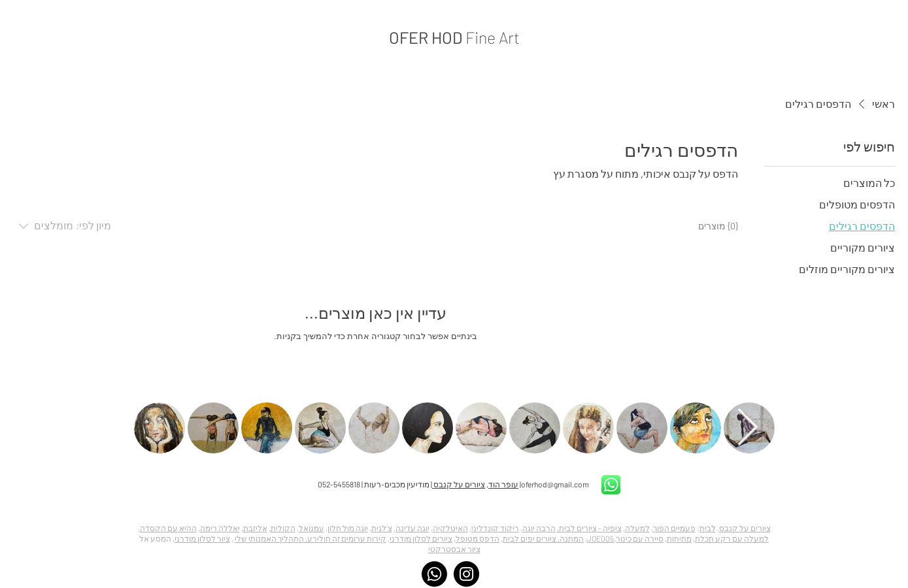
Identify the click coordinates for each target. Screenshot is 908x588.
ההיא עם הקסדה (168, 528)
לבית (708, 528)
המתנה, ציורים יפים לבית (543, 538)
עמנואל (311, 528)
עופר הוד (503, 484)
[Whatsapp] (434, 574)
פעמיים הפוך (674, 528)
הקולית (283, 528)
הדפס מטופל (478, 538)
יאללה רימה (220, 528)
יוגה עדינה (412, 528)
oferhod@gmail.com (555, 484)
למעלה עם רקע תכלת (732, 538)
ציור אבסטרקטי (454, 549)
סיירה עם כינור (640, 538)
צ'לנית (382, 528)
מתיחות (679, 538)
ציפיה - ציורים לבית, (589, 528)
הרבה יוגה (539, 528)
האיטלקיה (450, 528)
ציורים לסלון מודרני (421, 538)
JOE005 (600, 538)
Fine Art (493, 37)
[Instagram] (466, 574)
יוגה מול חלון (348, 528)
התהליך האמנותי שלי (269, 538)
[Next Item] (748, 428)
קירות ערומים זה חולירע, (345, 538)
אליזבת (255, 528)
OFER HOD (427, 37)
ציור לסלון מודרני (202, 538)
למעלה (637, 528)
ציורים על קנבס (459, 484)
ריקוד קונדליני (495, 528)
